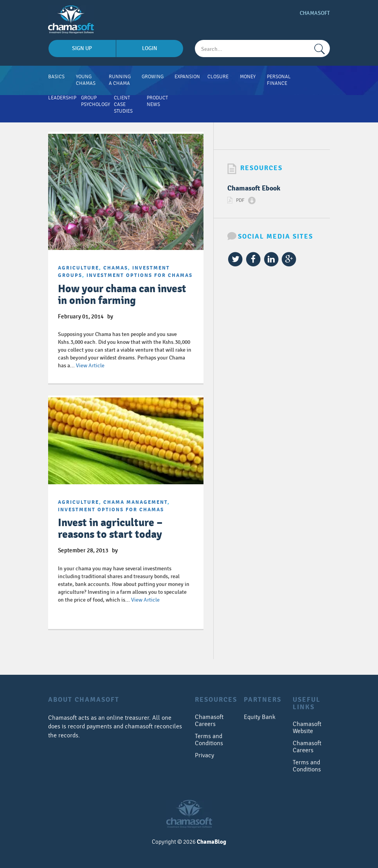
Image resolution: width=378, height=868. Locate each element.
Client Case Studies (123, 104)
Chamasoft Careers (209, 721)
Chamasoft (315, 13)
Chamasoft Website (307, 728)
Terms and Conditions (209, 740)
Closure (218, 77)
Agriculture (78, 268)
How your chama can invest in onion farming (122, 295)
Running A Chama (120, 80)
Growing (153, 77)
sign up (82, 48)
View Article (90, 366)
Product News (157, 101)
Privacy (204, 755)
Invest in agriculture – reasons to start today (110, 529)
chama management (135, 502)
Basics (56, 77)
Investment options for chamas (139, 275)
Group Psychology (95, 101)
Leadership (62, 98)
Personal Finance (279, 80)
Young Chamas (86, 80)
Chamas (116, 268)
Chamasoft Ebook (254, 188)
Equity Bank (260, 717)
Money (248, 77)
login (150, 48)
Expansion (187, 77)
